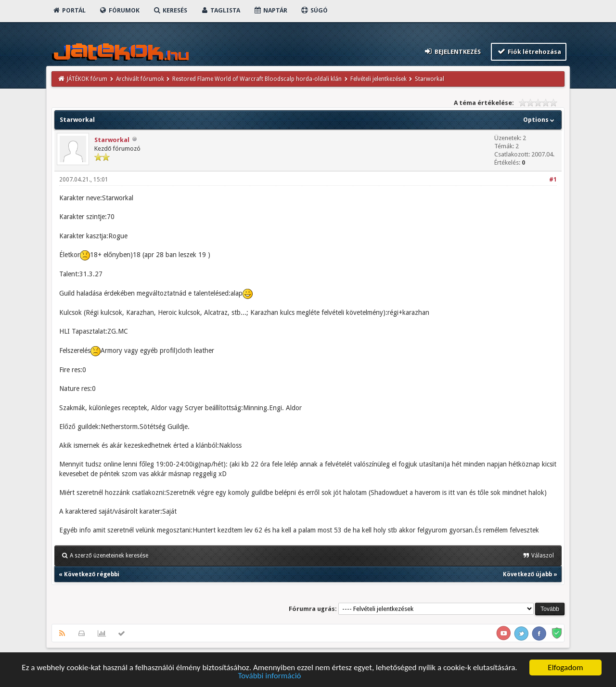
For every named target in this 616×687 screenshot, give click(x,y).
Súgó (314, 10)
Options (540, 120)
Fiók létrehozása (529, 51)
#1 (553, 180)
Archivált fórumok (140, 79)
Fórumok (119, 10)
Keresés (170, 10)
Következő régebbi (92, 574)
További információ (269, 676)
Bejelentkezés (452, 51)
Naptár (270, 10)
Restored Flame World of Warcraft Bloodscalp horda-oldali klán (257, 79)
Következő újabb (527, 574)
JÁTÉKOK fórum (87, 79)
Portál (69, 10)
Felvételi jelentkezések (379, 79)
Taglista (220, 10)
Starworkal (112, 140)
